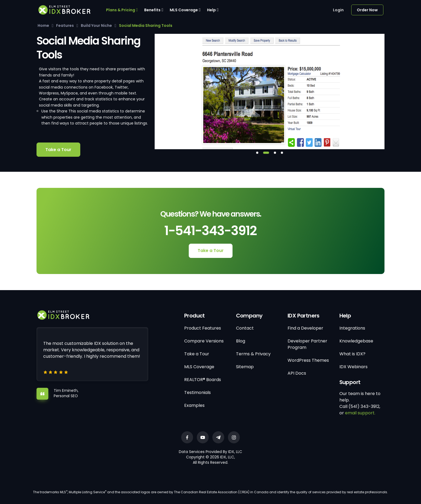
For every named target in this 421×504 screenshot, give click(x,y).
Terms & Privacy (253, 354)
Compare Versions (204, 341)
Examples (194, 405)
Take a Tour (58, 150)
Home (43, 25)
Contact (245, 328)
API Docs (297, 373)
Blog (241, 341)
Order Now (367, 10)
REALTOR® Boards (203, 380)
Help (211, 10)
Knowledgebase (356, 341)
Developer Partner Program (307, 344)
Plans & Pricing (121, 10)
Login (338, 10)
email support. (360, 413)
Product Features (203, 328)
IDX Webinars (353, 367)
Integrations (352, 328)
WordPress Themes (308, 360)
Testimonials (197, 392)
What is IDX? (352, 354)
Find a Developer (305, 328)
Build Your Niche (96, 25)
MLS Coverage (184, 10)
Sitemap (245, 367)
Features (65, 25)
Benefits (152, 10)
